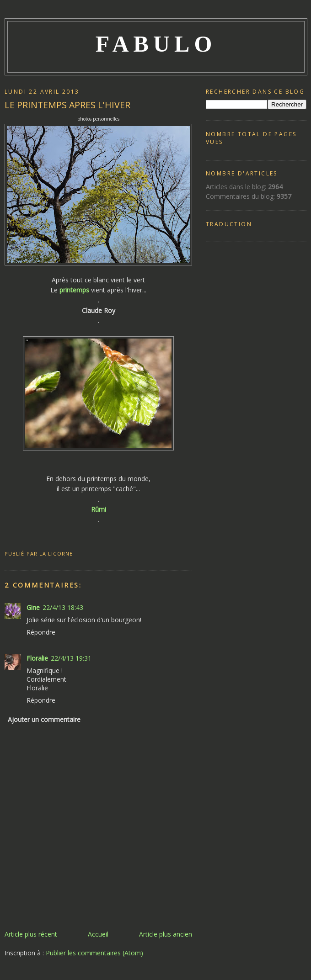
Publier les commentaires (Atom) (94, 953)
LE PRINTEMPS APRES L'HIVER (67, 105)
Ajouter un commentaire (44, 719)
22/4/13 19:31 (71, 658)
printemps (74, 290)
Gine (33, 607)
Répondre (41, 632)
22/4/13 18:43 (63, 607)
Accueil (98, 934)
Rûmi (99, 509)
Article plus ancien (166, 934)
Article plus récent (31, 934)
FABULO (156, 44)
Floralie (37, 658)
